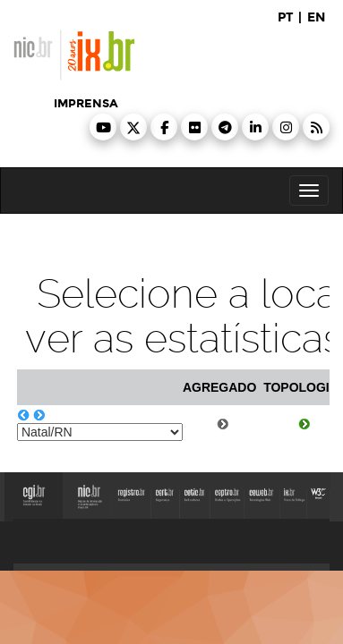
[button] (103, 127)
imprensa (86, 104)
